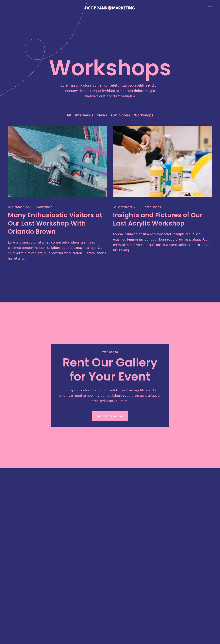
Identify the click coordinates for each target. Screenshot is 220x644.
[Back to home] (110, 8)
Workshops (144, 115)
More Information (110, 416)
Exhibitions (121, 115)
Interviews (84, 115)
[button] (210, 8)
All (69, 115)
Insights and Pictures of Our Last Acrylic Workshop (158, 219)
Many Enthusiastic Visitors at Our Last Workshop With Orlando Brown (55, 223)
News (102, 115)
